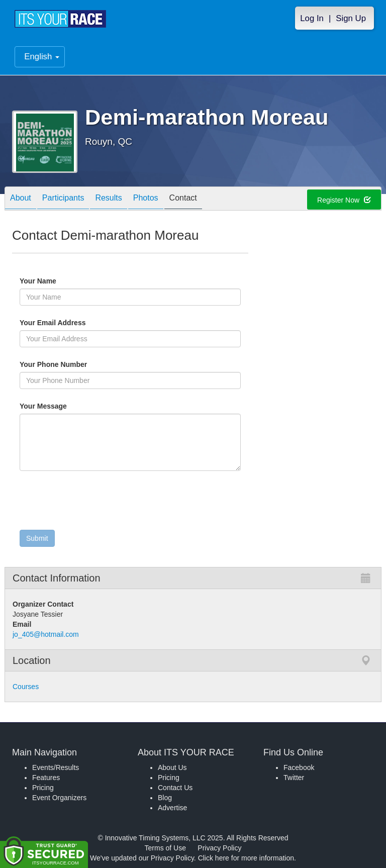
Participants (63, 199)
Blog (165, 798)
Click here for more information (246, 858)
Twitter (294, 778)
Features (46, 778)
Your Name (55, 281)
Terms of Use (165, 848)
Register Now (344, 200)
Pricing (43, 788)
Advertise (172, 808)
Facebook (299, 767)
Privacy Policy (219, 848)
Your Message (60, 406)
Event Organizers (59, 798)
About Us (172, 767)
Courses (26, 687)
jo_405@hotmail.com (46, 634)
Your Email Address (92, 323)
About (21, 199)
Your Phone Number (53, 364)
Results (108, 199)
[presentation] (96, 503)
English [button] (42, 57)
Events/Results (56, 767)
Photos (146, 199)
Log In (312, 18)
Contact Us (175, 788)
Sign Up (351, 18)
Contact (183, 199)
